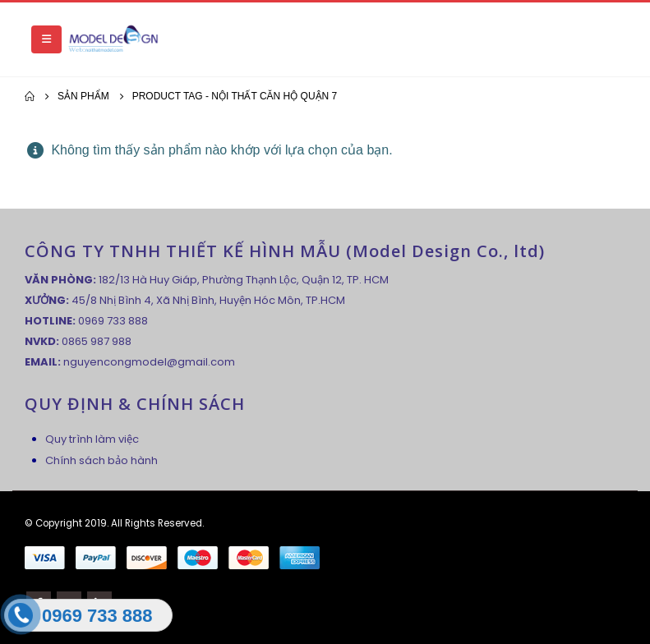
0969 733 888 (113, 321)
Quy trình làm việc (92, 439)
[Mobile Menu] (46, 39)
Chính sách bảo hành (101, 460)
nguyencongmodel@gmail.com (149, 362)
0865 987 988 (97, 341)
